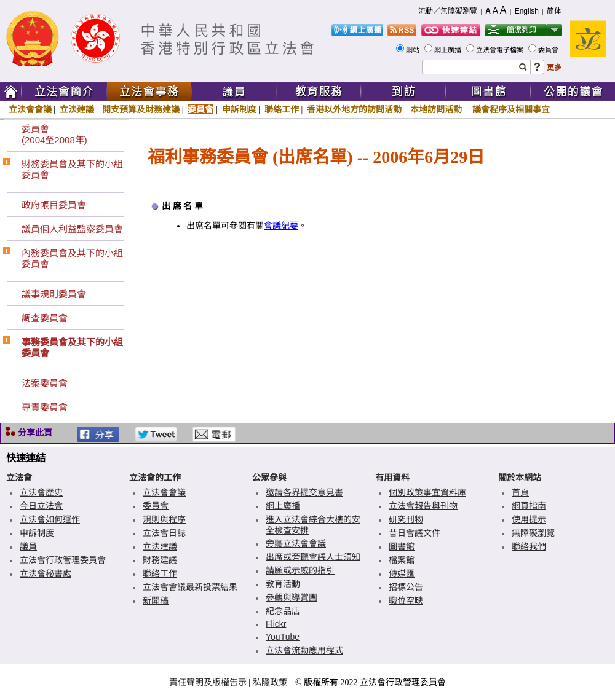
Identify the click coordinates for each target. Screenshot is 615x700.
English (527, 11)
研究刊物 (406, 519)
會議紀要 (281, 226)
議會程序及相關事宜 (511, 109)
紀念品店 (283, 611)
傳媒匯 (402, 573)
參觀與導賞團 (292, 597)
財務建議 (160, 560)
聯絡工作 (282, 109)
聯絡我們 (529, 546)
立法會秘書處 (46, 573)
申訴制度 (239, 109)
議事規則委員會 (54, 294)
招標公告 (406, 587)
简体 (554, 11)
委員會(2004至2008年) (54, 134)
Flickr (276, 624)
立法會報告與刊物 (423, 506)
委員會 (549, 50)
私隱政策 (270, 682)
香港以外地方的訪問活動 (354, 109)
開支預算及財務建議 (141, 109)
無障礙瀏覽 (533, 533)
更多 (554, 68)
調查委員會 (45, 318)
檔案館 (402, 560)
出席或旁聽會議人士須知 (313, 557)
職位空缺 (406, 600)
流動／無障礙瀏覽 (448, 11)
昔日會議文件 (415, 533)
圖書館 (402, 546)
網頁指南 (529, 506)
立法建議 (77, 109)
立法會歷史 (41, 492)
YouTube (283, 637)
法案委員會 (45, 383)
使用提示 (529, 519)
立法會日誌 (164, 533)
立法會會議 (30, 109)
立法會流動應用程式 (304, 650)
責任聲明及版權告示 (208, 682)
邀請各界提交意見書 (304, 492)
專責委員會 (45, 407)
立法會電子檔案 (501, 50)
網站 (414, 50)
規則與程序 (164, 519)
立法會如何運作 (50, 519)
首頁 (520, 492)
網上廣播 (449, 50)
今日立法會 (41, 506)
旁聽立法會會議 (296, 543)
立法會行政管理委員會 (63, 560)
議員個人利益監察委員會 (72, 229)
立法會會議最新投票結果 (190, 587)
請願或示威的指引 (300, 570)
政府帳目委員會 (54, 205)
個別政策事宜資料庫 (427, 492)
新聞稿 (156, 600)
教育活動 (283, 584)
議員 (28, 546)
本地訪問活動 (437, 109)
